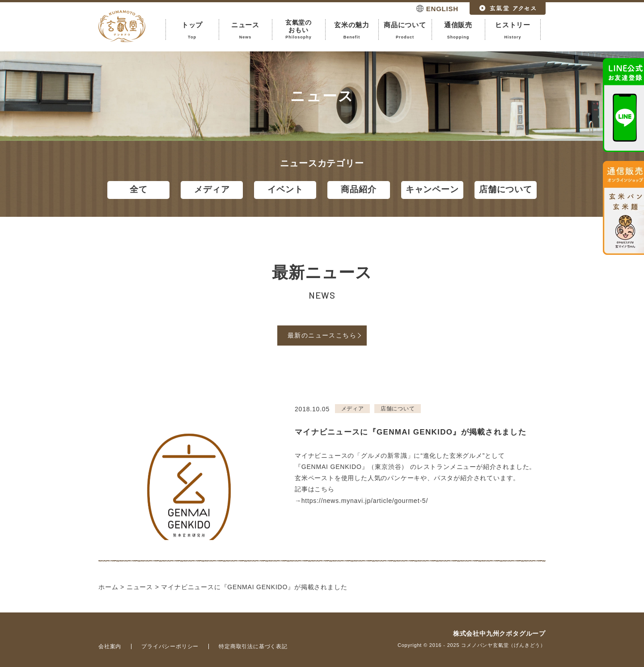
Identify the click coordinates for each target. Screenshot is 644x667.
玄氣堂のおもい (299, 29)
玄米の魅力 (352, 30)
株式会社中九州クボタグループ (499, 633)
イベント (285, 189)
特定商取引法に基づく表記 (253, 646)
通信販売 (458, 30)
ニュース (245, 30)
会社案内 (110, 646)
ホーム (108, 587)
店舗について (506, 189)
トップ (192, 30)
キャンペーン (432, 189)
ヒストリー (513, 30)
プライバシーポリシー (170, 646)
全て (139, 189)
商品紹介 (358, 189)
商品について (405, 30)
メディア (212, 189)
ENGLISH (442, 9)
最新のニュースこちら (322, 335)
